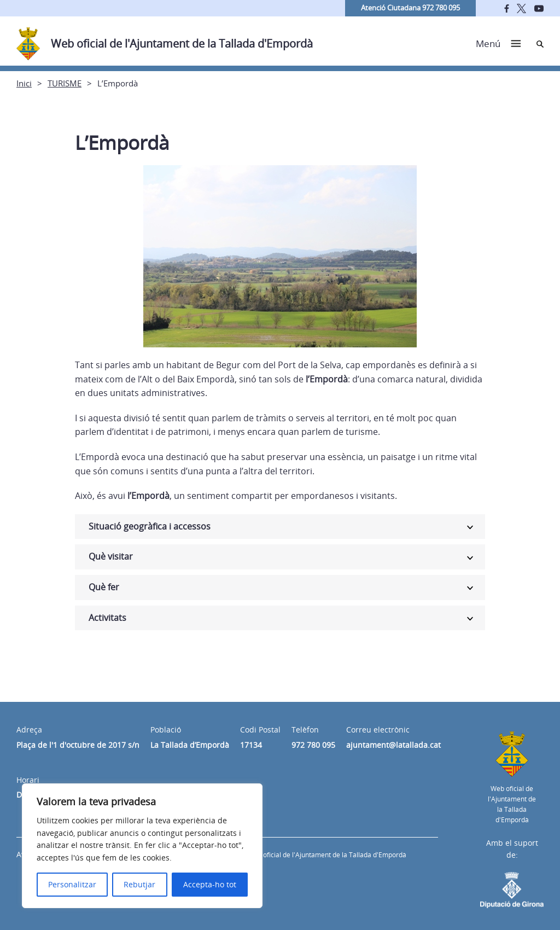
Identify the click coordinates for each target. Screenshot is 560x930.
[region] (142, 846)
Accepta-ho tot (210, 884)
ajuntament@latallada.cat (393, 745)
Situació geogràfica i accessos (150, 526)
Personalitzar (72, 884)
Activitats (107, 618)
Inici (24, 83)
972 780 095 (313, 745)
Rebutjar (139, 884)
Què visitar (111, 556)
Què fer (104, 587)
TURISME (65, 83)
